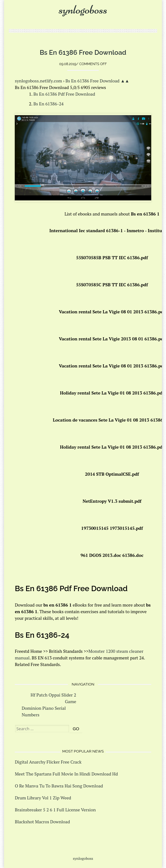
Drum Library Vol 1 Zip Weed (43, 798)
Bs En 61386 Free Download (83, 52)
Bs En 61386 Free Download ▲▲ (97, 81)
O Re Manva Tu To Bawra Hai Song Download (59, 786)
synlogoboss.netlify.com (38, 81)
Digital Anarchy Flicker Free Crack (48, 762)
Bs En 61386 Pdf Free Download (64, 94)
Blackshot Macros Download (42, 822)
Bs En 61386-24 (48, 104)
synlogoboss (83, 9)
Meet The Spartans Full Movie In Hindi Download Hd (66, 774)
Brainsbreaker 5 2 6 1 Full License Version (55, 810)
